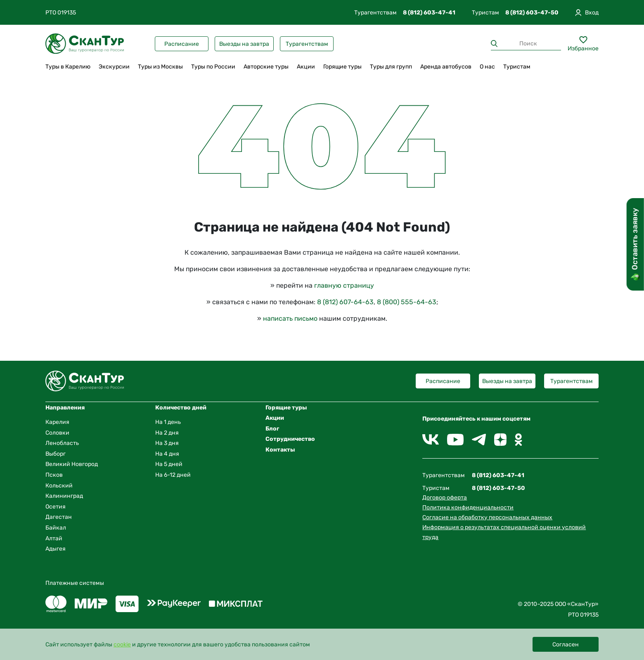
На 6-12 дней (173, 475)
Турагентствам (307, 44)
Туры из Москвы (160, 67)
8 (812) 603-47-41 (429, 13)
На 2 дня (167, 433)
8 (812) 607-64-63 (345, 302)
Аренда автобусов (446, 67)
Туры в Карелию (68, 67)
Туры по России (213, 67)
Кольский (59, 486)
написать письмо (290, 318)
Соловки (57, 433)
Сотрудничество (290, 439)
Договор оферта (445, 498)
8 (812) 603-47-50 (532, 13)
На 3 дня (167, 443)
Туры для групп (391, 67)
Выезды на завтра (244, 44)
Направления (65, 408)
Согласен (566, 645)
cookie (122, 645)
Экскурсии (114, 67)
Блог (272, 429)
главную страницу (344, 285)
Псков (54, 475)
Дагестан (59, 517)
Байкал (56, 528)
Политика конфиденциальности (468, 507)
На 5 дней (169, 464)
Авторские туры (266, 67)
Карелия (57, 422)
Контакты (280, 450)
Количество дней (181, 408)
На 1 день (168, 422)
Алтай (54, 538)
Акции (306, 67)
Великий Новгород (72, 464)
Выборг (56, 454)
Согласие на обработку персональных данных (487, 517)
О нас (487, 67)
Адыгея (56, 549)
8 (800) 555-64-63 (407, 302)
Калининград (64, 496)
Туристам (517, 67)
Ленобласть (62, 443)
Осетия (56, 507)
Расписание (182, 44)
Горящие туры (342, 67)
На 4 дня (167, 454)
